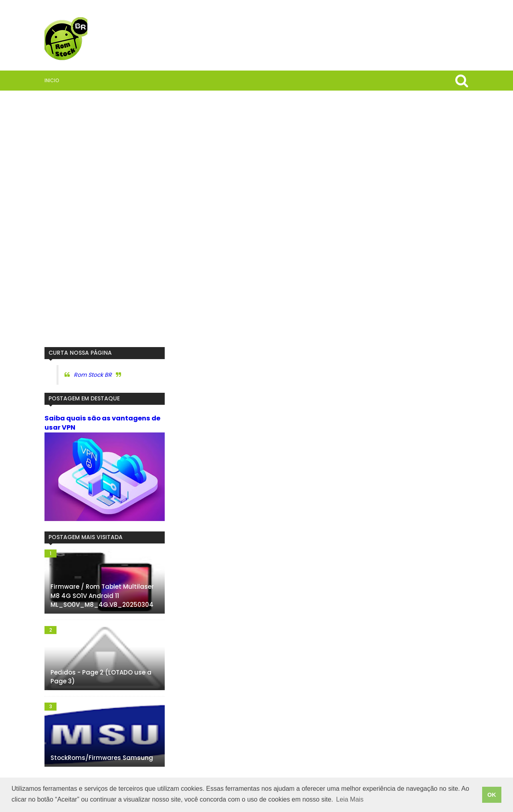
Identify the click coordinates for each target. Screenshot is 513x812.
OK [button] (492, 795)
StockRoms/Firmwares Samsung (102, 758)
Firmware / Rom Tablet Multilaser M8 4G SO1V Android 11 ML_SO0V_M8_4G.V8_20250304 (102, 596)
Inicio (52, 80)
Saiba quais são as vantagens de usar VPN (102, 423)
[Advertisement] (105, 219)
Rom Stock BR (93, 375)
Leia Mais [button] (350, 799)
